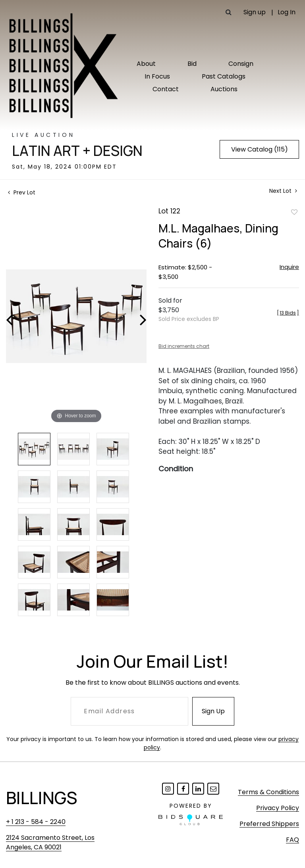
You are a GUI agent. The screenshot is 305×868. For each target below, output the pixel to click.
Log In (287, 12)
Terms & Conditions (268, 792)
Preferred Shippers (269, 824)
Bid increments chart (184, 346)
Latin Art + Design (77, 151)
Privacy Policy (278, 808)
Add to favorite (294, 212)
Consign (241, 64)
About (146, 64)
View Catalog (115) (260, 149)
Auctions (224, 89)
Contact (166, 89)
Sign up (255, 12)
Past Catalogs (224, 76)
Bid (192, 64)
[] (288, 313)
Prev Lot (22, 192)
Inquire (289, 267)
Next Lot (283, 191)
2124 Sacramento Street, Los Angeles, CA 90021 (50, 842)
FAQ (292, 840)
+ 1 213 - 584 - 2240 (36, 822)
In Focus (157, 76)
